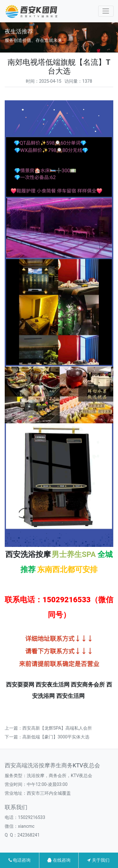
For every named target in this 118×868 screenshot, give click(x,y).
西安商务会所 (88, 685)
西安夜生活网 (53, 685)
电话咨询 (20, 860)
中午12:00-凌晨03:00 (47, 784)
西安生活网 (70, 696)
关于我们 (98, 860)
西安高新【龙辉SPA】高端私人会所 (57, 728)
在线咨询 (59, 860)
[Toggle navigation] (106, 11)
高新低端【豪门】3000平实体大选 (56, 737)
